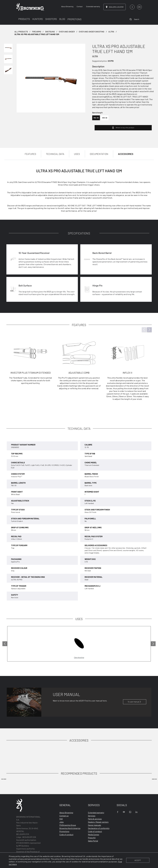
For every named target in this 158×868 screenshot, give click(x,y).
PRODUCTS (24, 19)
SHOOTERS (51, 19)
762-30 (96, 118)
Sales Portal (93, 841)
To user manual (135, 702)
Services (92, 816)
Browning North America (70, 828)
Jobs (62, 822)
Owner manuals (94, 825)
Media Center (94, 835)
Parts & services (95, 819)
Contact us (64, 816)
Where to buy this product (123, 128)
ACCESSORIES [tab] (126, 154)
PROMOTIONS (74, 19)
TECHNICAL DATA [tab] (55, 154)
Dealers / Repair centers (98, 822)
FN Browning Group (68, 825)
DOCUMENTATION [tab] (99, 154)
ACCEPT (138, 860)
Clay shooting (79, 657)
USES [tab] (77, 154)
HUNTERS (38, 19)
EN (139, 7)
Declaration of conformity (99, 828)
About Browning (66, 813)
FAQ (61, 819)
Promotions (64, 831)
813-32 (105, 118)
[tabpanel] (79, 286)
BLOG (62, 19)
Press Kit (92, 838)
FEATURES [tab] (30, 154)
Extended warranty (96, 813)
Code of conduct (66, 835)
